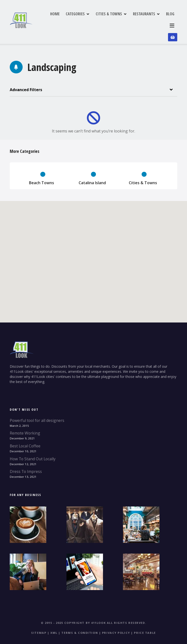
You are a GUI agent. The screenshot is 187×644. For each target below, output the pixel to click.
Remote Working (25, 420)
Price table (145, 620)
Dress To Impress (26, 459)
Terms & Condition (80, 620)
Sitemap (39, 620)
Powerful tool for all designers (37, 408)
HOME (79, 19)
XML (54, 620)
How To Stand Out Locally (33, 446)
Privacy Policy (116, 620)
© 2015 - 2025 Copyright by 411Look (73, 610)
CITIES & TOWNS (133, 19)
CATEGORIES (99, 19)
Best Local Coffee (25, 433)
